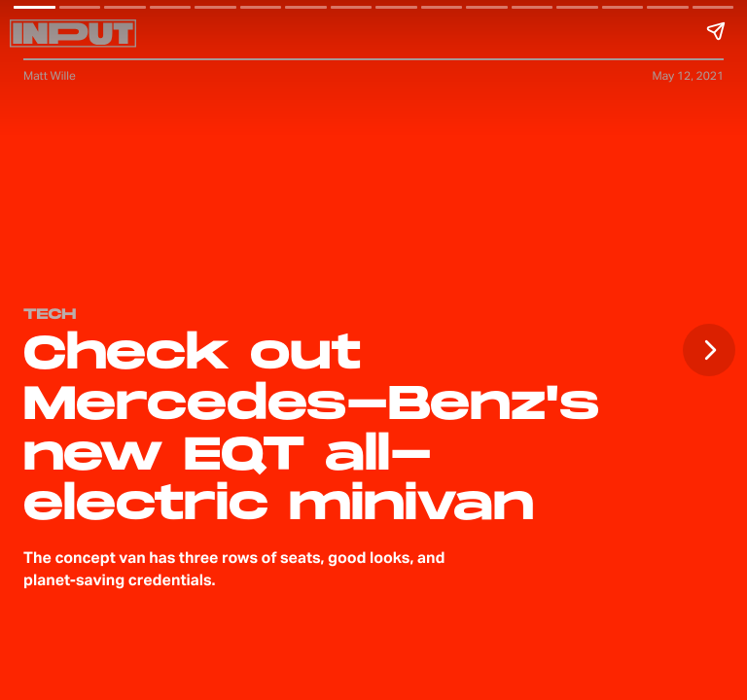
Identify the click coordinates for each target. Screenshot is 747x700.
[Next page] (709, 350)
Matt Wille (50, 75)
